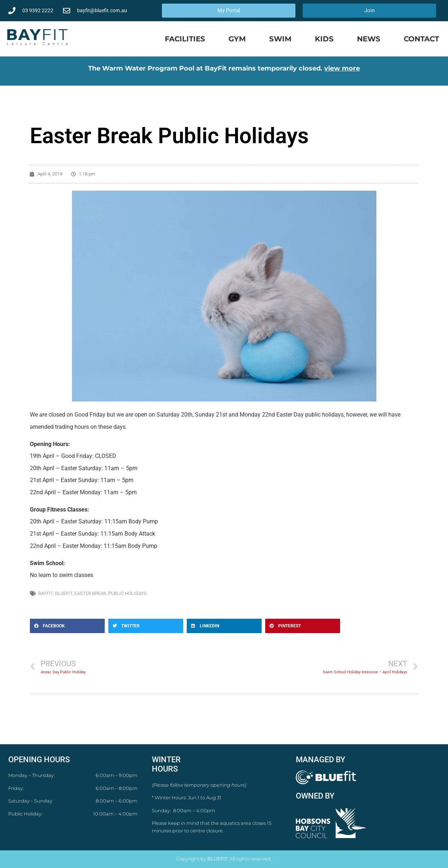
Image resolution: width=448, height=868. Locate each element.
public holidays (128, 593)
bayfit (46, 593)
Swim (280, 39)
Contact (421, 39)
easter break (90, 593)
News (369, 39)
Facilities (185, 39)
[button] (67, 626)
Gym (237, 39)
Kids (324, 39)
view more (342, 68)
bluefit (64, 593)
